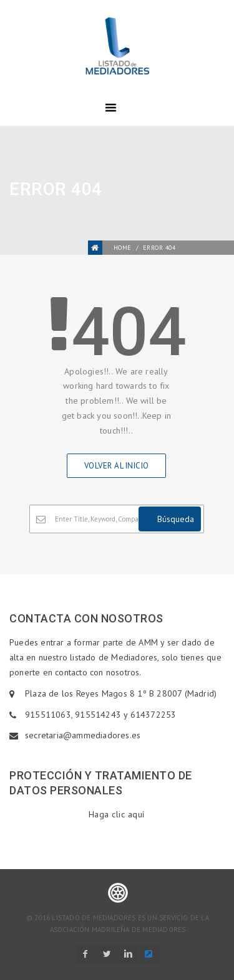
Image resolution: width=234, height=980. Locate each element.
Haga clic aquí (117, 814)
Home (123, 248)
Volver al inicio (117, 466)
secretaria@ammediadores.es (83, 735)
